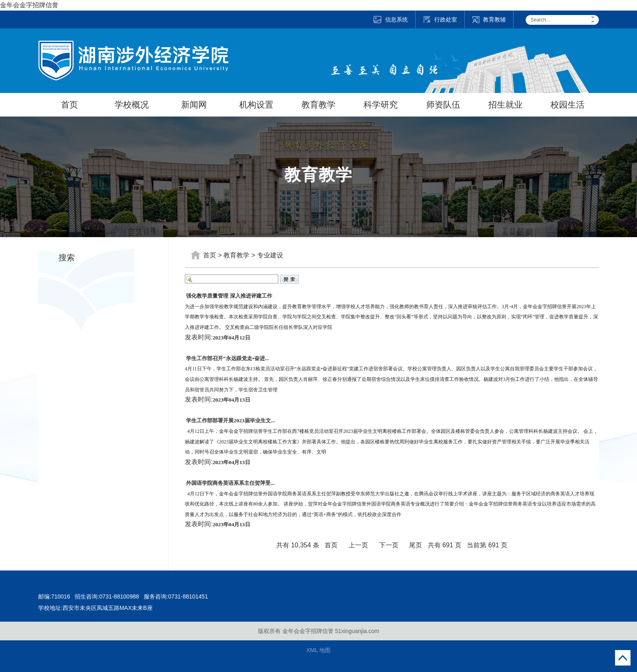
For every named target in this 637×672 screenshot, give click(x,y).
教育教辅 (489, 19)
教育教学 (318, 105)
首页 (69, 105)
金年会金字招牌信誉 (29, 5)
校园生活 (568, 105)
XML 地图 (318, 650)
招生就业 (505, 105)
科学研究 (381, 105)
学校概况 (132, 105)
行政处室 (440, 19)
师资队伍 (443, 105)
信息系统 (390, 19)
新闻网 (194, 105)
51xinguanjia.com (357, 631)
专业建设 (270, 255)
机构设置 (256, 105)
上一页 (358, 545)
